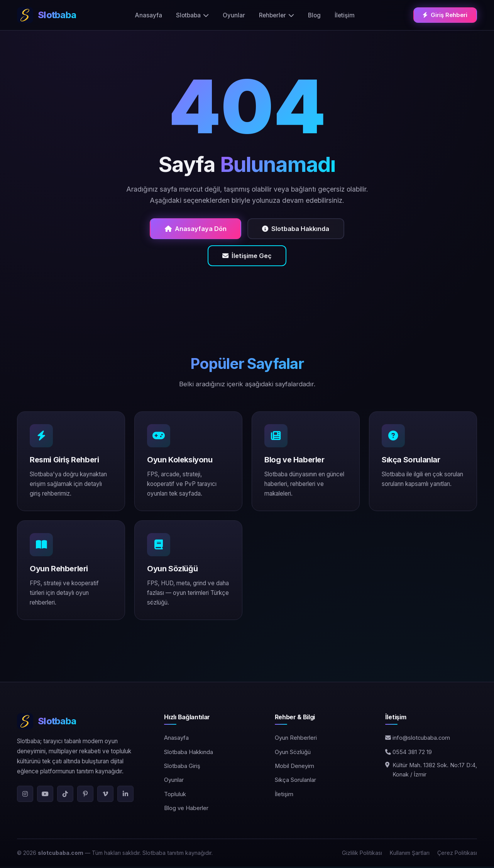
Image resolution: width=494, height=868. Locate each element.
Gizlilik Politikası (362, 854)
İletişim (345, 15)
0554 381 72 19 (409, 754)
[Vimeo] (105, 795)
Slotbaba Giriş (182, 768)
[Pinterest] (85, 795)
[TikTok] (65, 795)
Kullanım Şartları (410, 854)
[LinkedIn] (125, 795)
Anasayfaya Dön (193, 229)
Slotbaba (193, 15)
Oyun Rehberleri (296, 740)
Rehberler (277, 15)
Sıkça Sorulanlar (295, 782)
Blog (315, 15)
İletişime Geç (247, 257)
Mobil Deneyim (294, 768)
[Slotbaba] (81, 723)
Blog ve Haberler (186, 810)
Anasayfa (149, 15)
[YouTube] (45, 795)
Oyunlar (234, 15)
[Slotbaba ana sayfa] (47, 15)
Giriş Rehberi (446, 14)
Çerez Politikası (457, 854)
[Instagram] (25, 795)
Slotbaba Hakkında (298, 229)
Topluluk (175, 796)
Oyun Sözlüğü (293, 754)
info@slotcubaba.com (418, 740)
